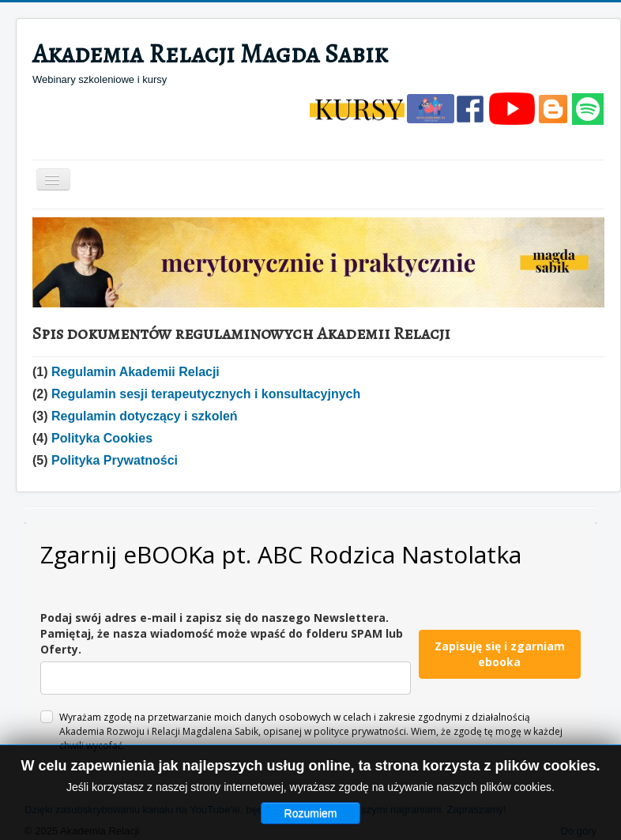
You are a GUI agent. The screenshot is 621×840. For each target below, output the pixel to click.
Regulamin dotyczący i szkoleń (145, 416)
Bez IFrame (310, 661)
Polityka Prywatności (115, 460)
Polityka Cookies (102, 438)
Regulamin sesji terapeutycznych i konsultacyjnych (206, 394)
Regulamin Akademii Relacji (135, 372)
